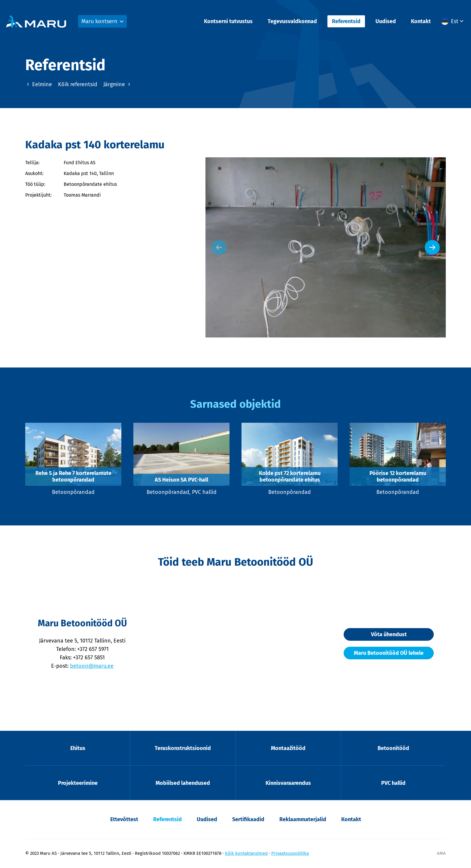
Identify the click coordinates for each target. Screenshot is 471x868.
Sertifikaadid (248, 819)
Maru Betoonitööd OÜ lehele (389, 653)
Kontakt (421, 21)
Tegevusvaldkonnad (292, 21)
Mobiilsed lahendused (183, 783)
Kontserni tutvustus (228, 21)
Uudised (386, 21)
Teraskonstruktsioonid (183, 748)
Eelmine (39, 84)
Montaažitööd (288, 748)
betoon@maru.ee (92, 666)
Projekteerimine (78, 783)
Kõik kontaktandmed (246, 853)
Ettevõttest (124, 819)
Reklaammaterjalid (303, 819)
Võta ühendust (389, 634)
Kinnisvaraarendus (288, 783)
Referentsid (346, 21)
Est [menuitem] (455, 21)
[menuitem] (453, 21)
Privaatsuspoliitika (290, 853)
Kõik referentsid (78, 84)
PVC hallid (393, 783)
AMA (441, 853)
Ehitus (78, 748)
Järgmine (118, 84)
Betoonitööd (393, 748)
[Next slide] (432, 247)
